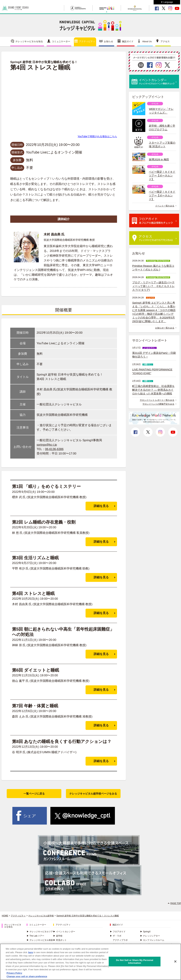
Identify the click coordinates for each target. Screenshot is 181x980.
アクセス (165, 41)
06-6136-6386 (54, 449)
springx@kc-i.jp (47, 445)
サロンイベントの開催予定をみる (158, 404)
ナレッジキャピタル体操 (40, 940)
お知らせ (109, 41)
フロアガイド (118, 932)
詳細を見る (101, 506)
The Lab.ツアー (35, 936)
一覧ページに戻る (34, 794)
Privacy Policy (14, 973)
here (30, 952)
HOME (5, 916)
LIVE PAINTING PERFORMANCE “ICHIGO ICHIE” (152, 371)
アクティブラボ (120, 940)
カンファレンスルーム (152, 940)
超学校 (58, 936)
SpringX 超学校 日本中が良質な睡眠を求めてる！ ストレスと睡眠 (88, 916)
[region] (90, 962)
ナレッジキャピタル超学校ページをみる (93, 794)
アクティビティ (87, 41)
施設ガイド (128, 41)
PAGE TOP (176, 903)
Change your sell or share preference (27, 976)
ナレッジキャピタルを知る (29, 41)
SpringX (145, 932)
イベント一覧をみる (165, 206)
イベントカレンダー (64, 932)
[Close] (175, 961)
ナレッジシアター (150, 936)
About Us (147, 41)
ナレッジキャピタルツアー (41, 932)
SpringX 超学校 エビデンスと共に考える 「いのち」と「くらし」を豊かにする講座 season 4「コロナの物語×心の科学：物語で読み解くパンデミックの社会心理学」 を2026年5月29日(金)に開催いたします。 (154, 312)
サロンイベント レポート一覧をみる (157, 400)
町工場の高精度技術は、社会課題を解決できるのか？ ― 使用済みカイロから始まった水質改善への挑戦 (153, 390)
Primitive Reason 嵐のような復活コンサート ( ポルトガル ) (153, 268)
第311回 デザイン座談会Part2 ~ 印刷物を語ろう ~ (154, 355)
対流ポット (60, 940)
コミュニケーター (61, 41)
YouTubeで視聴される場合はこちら (97, 136)
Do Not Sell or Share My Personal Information (135, 962)
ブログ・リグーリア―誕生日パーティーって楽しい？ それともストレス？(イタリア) (153, 286)
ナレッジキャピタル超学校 (41, 916)
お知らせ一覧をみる (165, 328)
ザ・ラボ (116, 936)
